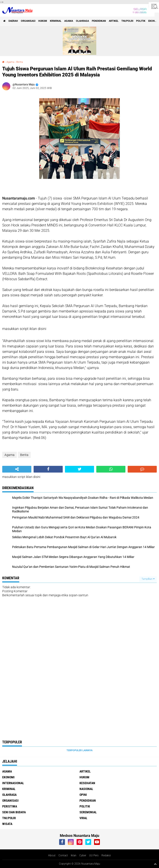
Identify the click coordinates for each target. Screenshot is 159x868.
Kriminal (56, 21)
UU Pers (94, 855)
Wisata (7, 824)
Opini (83, 795)
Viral (83, 818)
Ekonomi (8, 777)
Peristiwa (10, 806)
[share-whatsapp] (111, 469)
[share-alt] (17, 469)
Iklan (74, 855)
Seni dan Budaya (14, 812)
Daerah (13, 21)
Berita (20, 62)
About (52, 855)
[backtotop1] (155, 864)
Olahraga (82, 21)
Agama (69, 21)
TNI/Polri (127, 21)
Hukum (43, 21)
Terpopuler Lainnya (79, 750)
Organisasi (28, 21)
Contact (63, 855)
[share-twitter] (79, 469)
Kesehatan (87, 783)
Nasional (86, 789)
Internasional (13, 783)
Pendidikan (99, 21)
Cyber (83, 855)
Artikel (114, 21)
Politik (141, 21)
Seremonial (88, 812)
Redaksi (106, 855)
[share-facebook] (48, 469)
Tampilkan (148, 579)
